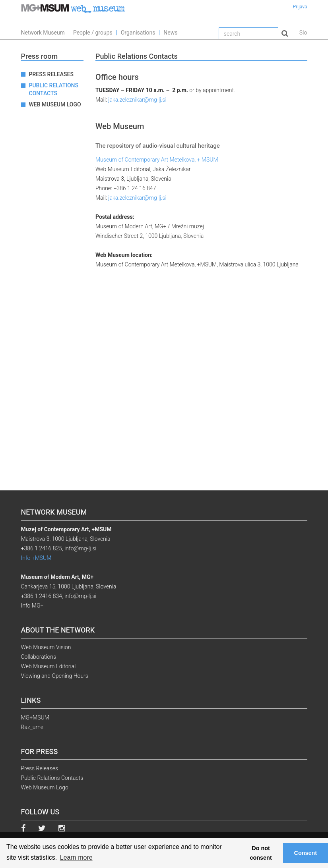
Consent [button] (306, 853)
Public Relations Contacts (54, 89)
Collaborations (39, 657)
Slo (303, 33)
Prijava (300, 7)
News (170, 33)
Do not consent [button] (261, 853)
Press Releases (51, 74)
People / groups (93, 33)
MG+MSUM (35, 718)
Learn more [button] (76, 857)
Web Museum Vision (46, 647)
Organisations (138, 33)
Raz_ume (32, 727)
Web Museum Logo (55, 104)
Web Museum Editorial (49, 666)
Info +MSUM (36, 558)
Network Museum (43, 33)
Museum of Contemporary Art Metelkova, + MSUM (157, 160)
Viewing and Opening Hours (55, 676)
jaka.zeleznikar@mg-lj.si (137, 100)
